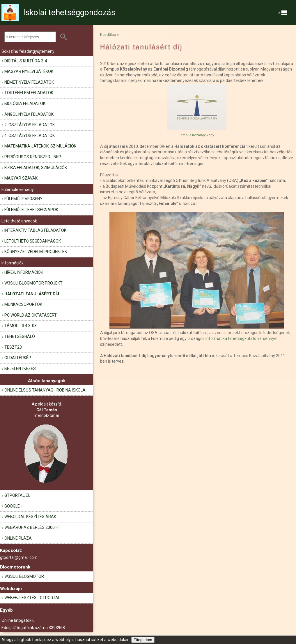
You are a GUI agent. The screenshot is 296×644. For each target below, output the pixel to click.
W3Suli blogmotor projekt (33, 283)
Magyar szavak (21, 178)
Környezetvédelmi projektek (36, 252)
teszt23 (13, 347)
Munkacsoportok (23, 304)
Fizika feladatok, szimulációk (36, 168)
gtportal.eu (17, 495)
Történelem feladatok (29, 93)
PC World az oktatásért (31, 315)
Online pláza (18, 538)
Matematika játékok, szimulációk (40, 146)
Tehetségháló (20, 336)
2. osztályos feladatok (30, 125)
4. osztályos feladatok (30, 136)
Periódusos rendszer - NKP (33, 157)
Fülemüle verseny (23, 199)
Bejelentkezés (20, 368)
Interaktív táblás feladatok (35, 230)
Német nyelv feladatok (29, 82)
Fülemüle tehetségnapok (31, 210)
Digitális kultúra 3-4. (26, 61)
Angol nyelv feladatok (29, 114)
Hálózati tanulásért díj (32, 294)
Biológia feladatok (25, 103)
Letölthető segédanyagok (33, 241)
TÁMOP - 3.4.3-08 (21, 326)
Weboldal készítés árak (30, 517)
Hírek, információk (24, 272)
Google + (14, 506)
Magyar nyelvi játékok (29, 71)
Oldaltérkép (18, 358)
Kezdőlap (108, 35)
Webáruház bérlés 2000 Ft (32, 527)
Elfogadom (143, 640)
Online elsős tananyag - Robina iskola (45, 390)
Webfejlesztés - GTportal (32, 598)
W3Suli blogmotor (24, 576)
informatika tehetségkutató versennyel (241, 338)
